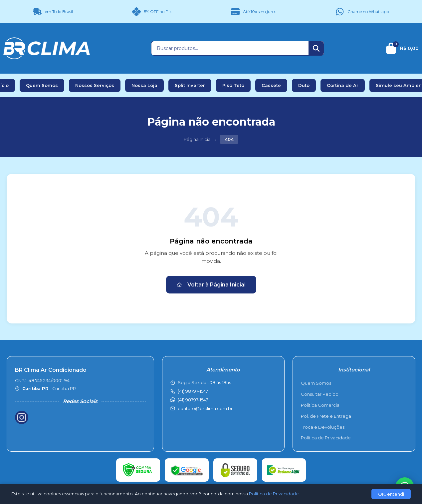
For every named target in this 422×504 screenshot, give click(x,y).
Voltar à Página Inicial (211, 285)
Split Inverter (190, 85)
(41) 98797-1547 (193, 400)
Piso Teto (233, 85)
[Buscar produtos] (230, 48)
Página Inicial (198, 139)
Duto (304, 85)
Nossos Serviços (95, 85)
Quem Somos (42, 85)
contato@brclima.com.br (205, 408)
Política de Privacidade (326, 438)
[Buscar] (316, 48)
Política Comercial (321, 405)
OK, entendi (391, 494)
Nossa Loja (144, 85)
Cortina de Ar (343, 85)
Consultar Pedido (320, 394)
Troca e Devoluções (323, 427)
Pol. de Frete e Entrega (326, 416)
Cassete (271, 85)
